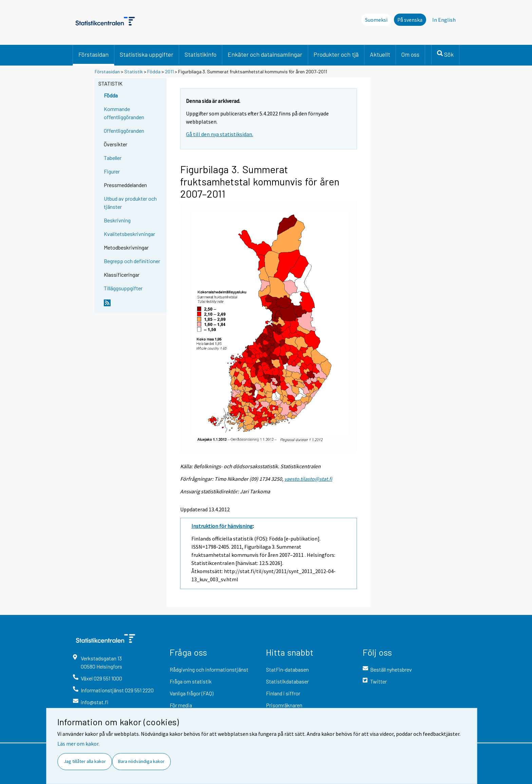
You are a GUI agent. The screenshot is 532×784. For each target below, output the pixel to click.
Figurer (112, 171)
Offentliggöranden (124, 131)
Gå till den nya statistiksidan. (220, 134)
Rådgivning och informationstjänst (209, 669)
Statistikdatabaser (287, 681)
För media (181, 705)
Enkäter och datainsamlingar (265, 54)
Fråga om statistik (191, 681)
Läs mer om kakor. (78, 744)
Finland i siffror (283, 693)
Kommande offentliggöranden (124, 113)
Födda (154, 71)
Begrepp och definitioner (132, 261)
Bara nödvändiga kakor (141, 761)
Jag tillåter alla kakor (85, 761)
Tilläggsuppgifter (123, 288)
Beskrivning (117, 220)
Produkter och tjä (336, 54)
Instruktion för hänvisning (222, 526)
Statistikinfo (201, 54)
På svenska (410, 20)
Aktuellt (380, 54)
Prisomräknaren (284, 705)
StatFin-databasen (287, 669)
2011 (169, 71)
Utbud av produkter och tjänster (130, 203)
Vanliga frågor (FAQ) (192, 693)
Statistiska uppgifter (147, 54)
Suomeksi (376, 20)
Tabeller (113, 158)
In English (444, 20)
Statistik (134, 71)
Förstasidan (93, 54)
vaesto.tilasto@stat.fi (308, 479)
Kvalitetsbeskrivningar (129, 234)
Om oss (410, 54)
